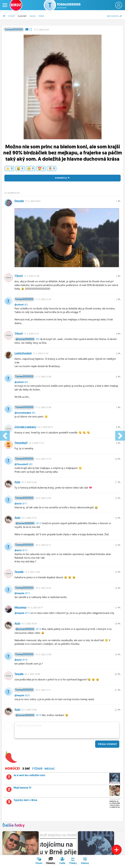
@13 (25, 551)
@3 (38, 339)
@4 (26, 382)
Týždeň (37, 770)
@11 (25, 504)
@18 (25, 661)
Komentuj (63, 178)
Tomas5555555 (69, 6)
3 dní (26, 770)
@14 (39, 630)
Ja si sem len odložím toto (62, 777)
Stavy (12, 16)
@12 (39, 524)
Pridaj (107, 745)
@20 (27, 696)
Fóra (41, 16)
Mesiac (50, 770)
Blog (33, 16)
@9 (31, 465)
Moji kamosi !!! (62, 790)
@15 (27, 594)
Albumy (22, 16)
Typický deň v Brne (62, 802)
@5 (34, 413)
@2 (26, 305)
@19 (39, 716)
